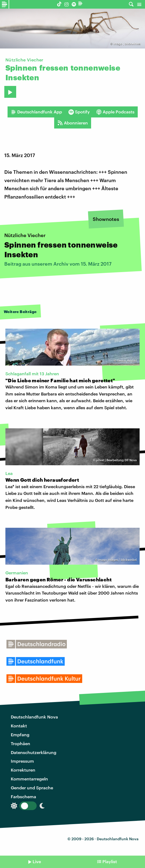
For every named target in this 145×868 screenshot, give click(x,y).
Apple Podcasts (115, 112)
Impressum (22, 761)
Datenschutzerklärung (34, 752)
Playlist (110, 861)
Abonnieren (73, 123)
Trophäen (20, 743)
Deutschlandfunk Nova (34, 717)
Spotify (79, 112)
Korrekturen (23, 770)
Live (37, 861)
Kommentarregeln (29, 779)
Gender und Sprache (32, 788)
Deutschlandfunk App (36, 112)
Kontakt (19, 726)
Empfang (20, 735)
